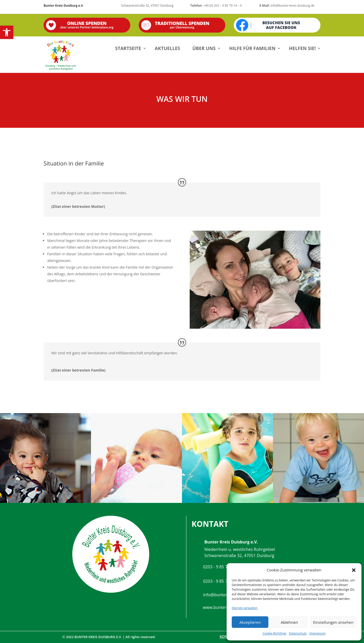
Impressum (317, 633)
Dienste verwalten (245, 608)
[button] (7, 32)
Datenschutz (298, 633)
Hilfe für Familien (252, 48)
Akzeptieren (250, 622)
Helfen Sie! (302, 48)
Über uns (204, 48)
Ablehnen (289, 622)
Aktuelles (168, 48)
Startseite (128, 48)
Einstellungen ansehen (333, 622)
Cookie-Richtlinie (274, 633)
